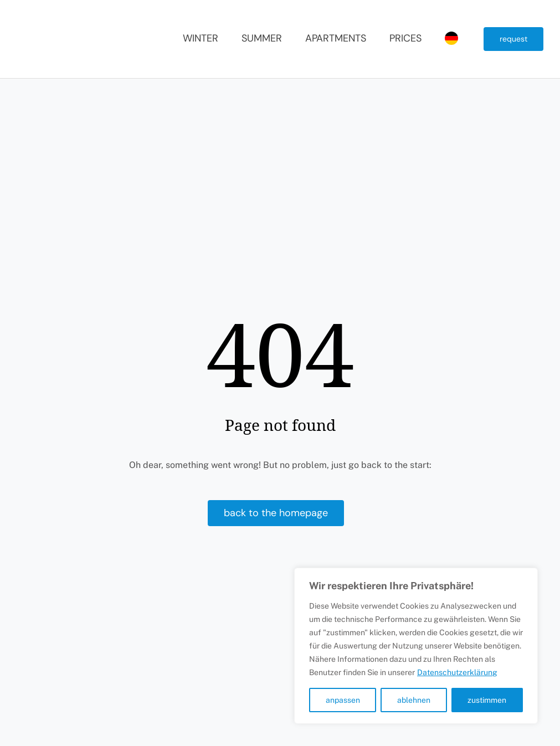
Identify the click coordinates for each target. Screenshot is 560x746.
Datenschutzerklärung (457, 672)
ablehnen (414, 700)
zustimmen (487, 700)
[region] (416, 646)
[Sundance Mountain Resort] (66, 15)
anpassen (343, 700)
